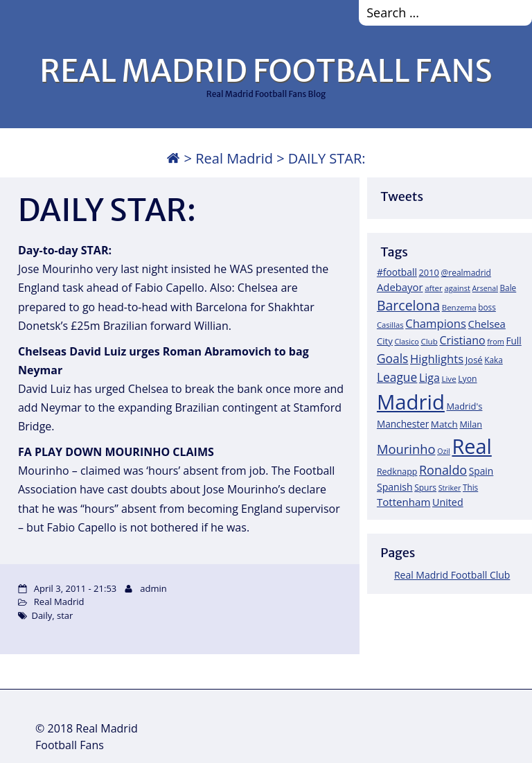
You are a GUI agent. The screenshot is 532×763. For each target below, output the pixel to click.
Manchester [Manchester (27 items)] (403, 424)
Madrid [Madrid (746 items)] (411, 402)
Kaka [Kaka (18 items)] (493, 360)
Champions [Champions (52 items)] (436, 323)
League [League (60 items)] (397, 377)
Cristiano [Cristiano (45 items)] (462, 340)
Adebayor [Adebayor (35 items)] (400, 287)
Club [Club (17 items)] (429, 341)
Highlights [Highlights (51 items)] (437, 359)
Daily (42, 615)
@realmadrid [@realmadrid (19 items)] (466, 273)
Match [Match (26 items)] (444, 424)
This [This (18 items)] (470, 487)
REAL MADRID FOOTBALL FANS (266, 71)
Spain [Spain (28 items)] (481, 471)
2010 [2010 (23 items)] (428, 272)
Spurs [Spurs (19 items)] (425, 488)
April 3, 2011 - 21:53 (75, 588)
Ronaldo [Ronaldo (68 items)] (443, 470)
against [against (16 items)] (457, 288)
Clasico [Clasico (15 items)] (406, 341)
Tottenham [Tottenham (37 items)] (404, 502)
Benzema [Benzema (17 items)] (459, 307)
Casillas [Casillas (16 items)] (390, 325)
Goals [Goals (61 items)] (392, 358)
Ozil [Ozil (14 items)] (444, 451)
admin (153, 588)
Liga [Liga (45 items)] (429, 378)
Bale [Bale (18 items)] (508, 288)
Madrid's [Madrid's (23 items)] (464, 406)
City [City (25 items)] (385, 341)
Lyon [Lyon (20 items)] (467, 379)
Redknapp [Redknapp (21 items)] (397, 472)
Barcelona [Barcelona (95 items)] (408, 305)
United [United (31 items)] (448, 502)
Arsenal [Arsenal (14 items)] (485, 288)
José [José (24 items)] (474, 360)
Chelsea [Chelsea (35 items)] (487, 324)
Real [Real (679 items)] (471, 446)
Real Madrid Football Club (452, 575)
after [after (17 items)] (434, 288)
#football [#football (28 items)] (397, 272)
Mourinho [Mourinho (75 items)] (406, 449)
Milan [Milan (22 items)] (471, 424)
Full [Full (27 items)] (513, 341)
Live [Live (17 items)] (449, 379)
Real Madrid (234, 158)
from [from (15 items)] (496, 341)
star (65, 615)
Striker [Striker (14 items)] (450, 488)
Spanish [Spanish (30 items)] (395, 487)
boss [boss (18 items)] (487, 307)
